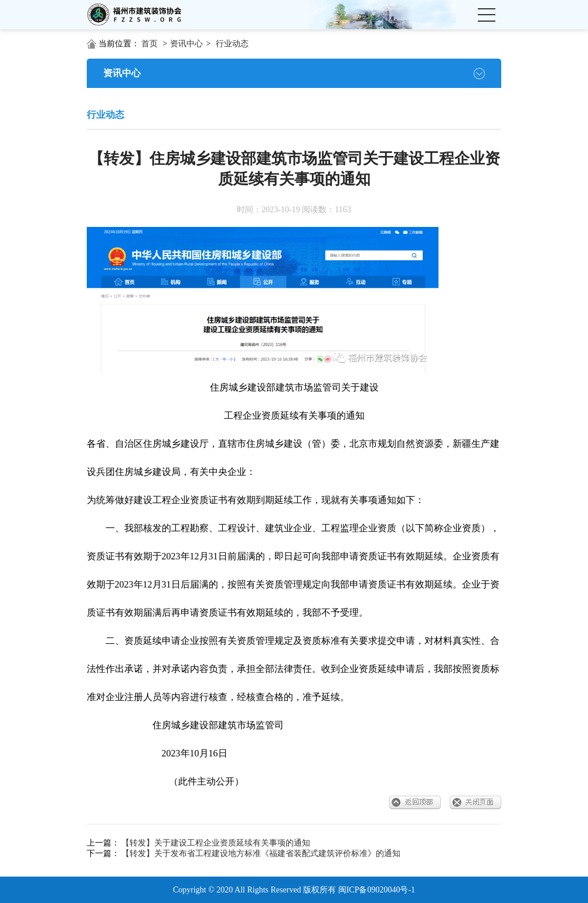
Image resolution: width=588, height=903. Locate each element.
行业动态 (232, 44)
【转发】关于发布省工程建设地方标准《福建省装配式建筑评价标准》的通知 (261, 853)
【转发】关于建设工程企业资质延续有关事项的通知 (216, 843)
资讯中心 (186, 44)
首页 (149, 44)
